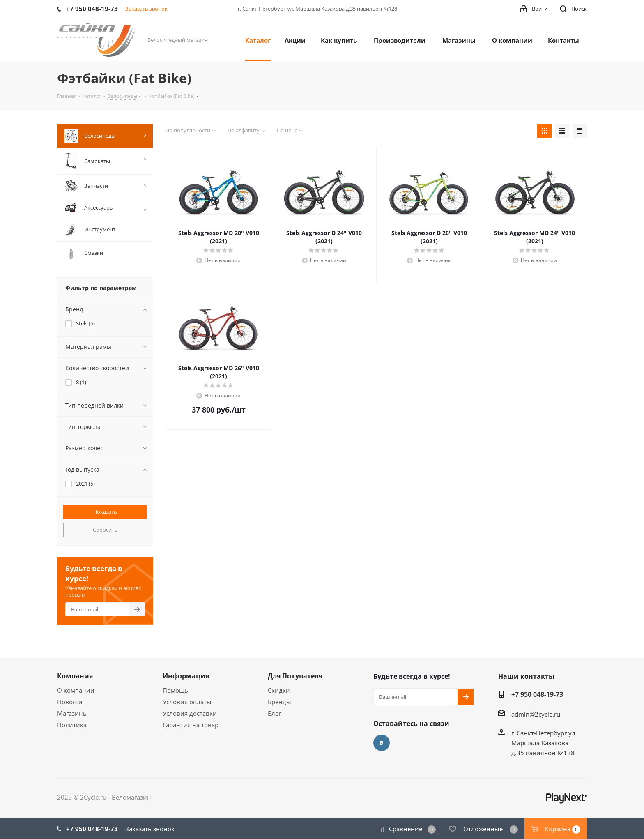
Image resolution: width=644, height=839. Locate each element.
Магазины (72, 713)
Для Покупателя (295, 676)
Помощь (175, 690)
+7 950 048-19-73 (537, 694)
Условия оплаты (187, 702)
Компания (75, 676)
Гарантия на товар (191, 725)
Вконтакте (382, 743)
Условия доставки (190, 713)
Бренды (279, 702)
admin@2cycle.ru (536, 714)
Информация (186, 676)
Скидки (279, 690)
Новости (70, 702)
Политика (72, 725)
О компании (76, 690)
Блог (275, 713)
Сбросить (105, 530)
